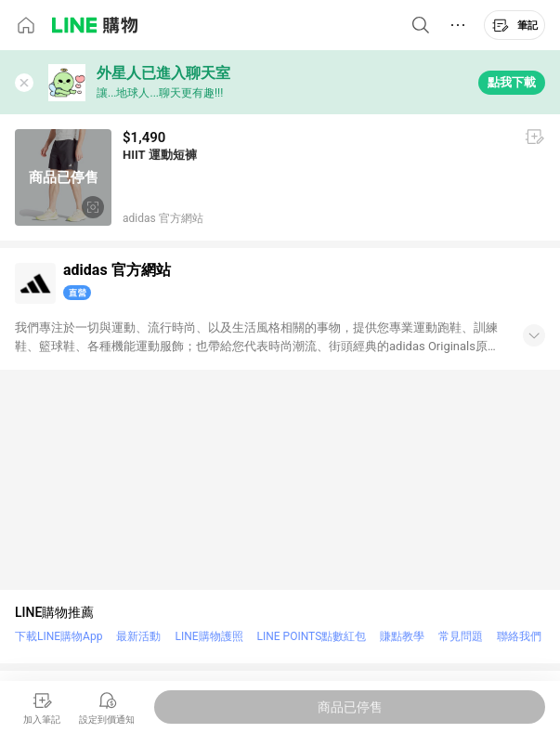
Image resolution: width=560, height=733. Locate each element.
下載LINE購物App (59, 636)
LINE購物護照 (208, 636)
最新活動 (138, 636)
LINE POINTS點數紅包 (312, 636)
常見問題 (461, 636)
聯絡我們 (519, 636)
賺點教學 (402, 636)
